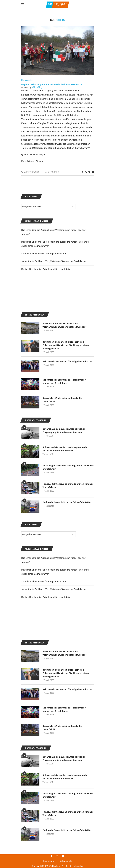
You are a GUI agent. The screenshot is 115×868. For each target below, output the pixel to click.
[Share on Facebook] (83, 172)
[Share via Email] (93, 172)
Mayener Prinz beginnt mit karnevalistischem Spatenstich (52, 85)
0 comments (52, 172)
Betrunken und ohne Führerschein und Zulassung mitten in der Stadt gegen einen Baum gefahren (66, 749)
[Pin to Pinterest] (89, 172)
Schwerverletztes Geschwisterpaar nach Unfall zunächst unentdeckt (65, 853)
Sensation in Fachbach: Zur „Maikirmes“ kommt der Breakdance (53, 627)
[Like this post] (79, 172)
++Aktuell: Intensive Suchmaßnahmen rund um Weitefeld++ (68, 524)
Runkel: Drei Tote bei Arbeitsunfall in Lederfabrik (46, 635)
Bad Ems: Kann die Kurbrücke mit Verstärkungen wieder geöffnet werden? (65, 729)
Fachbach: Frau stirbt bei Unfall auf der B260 (66, 540)
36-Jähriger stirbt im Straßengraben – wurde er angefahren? (67, 505)
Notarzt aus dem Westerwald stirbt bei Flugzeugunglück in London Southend (64, 835)
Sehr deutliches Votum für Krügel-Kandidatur (44, 620)
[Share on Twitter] (86, 172)
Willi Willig (37, 87)
